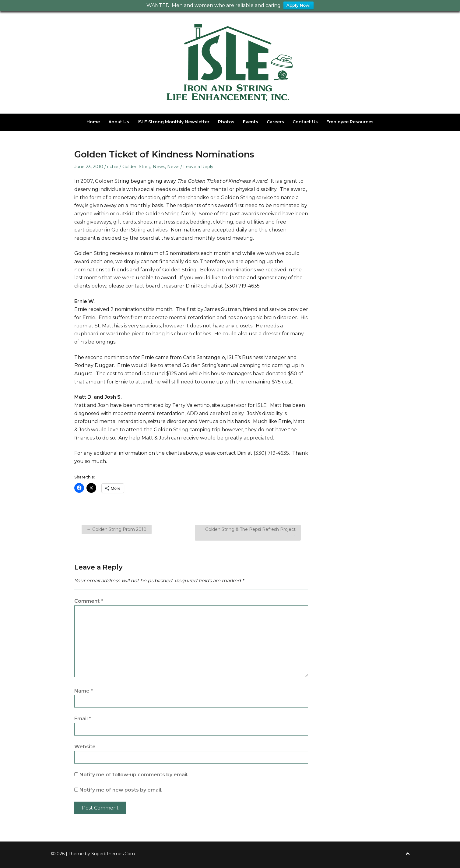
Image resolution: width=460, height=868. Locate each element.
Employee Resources (350, 122)
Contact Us (305, 122)
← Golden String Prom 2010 (117, 529)
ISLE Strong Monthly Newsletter (174, 122)
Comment (89, 601)
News (173, 167)
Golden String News (144, 167)
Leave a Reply (198, 167)
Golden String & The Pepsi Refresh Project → (250, 533)
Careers (275, 122)
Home (93, 122)
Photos (226, 122)
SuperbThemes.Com (113, 854)
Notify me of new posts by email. (121, 790)
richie (113, 167)
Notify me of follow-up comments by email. (134, 775)
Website (85, 747)
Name (84, 691)
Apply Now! (298, 5)
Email (83, 719)
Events (251, 122)
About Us (119, 122)
